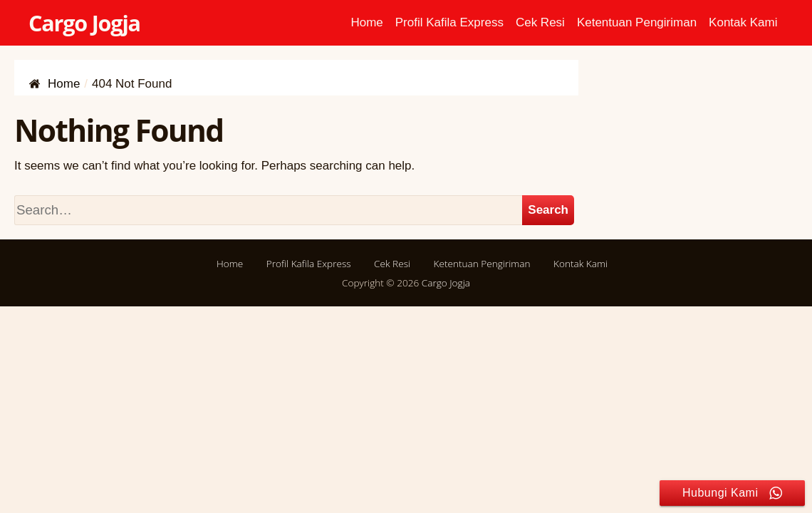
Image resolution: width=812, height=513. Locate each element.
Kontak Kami (743, 22)
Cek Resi (540, 22)
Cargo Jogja (84, 23)
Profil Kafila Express (449, 22)
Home (366, 22)
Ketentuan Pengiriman (637, 22)
